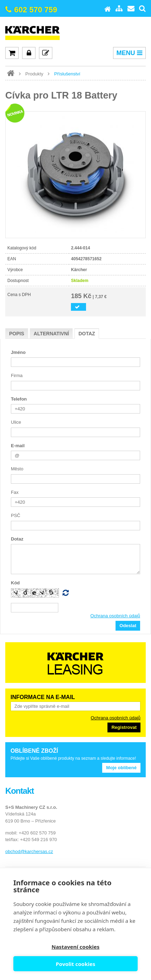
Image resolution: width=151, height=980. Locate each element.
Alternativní (51, 334)
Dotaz (87, 334)
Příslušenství (67, 74)
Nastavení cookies (76, 947)
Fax (15, 492)
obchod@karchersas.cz (29, 851)
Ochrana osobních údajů (115, 616)
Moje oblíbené (121, 768)
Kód (15, 583)
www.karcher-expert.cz (11, 73)
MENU (129, 53)
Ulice (16, 422)
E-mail (18, 446)
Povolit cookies (75, 964)
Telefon (19, 399)
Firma (17, 375)
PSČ (16, 515)
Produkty (34, 74)
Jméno (18, 352)
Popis (17, 334)
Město (17, 469)
